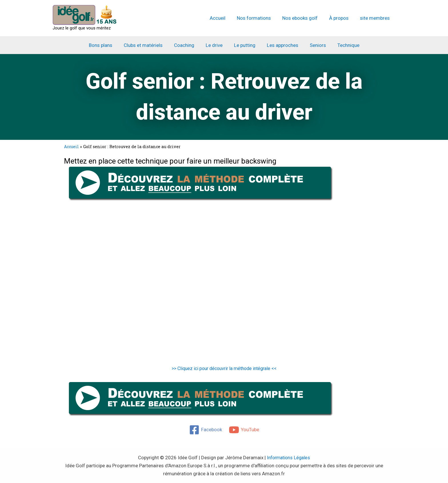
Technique (342, 45)
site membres (376, 18)
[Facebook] (205, 430)
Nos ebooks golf (304, 18)
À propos (341, 18)
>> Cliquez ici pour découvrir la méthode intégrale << (224, 368)
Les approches (280, 45)
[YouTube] (244, 430)
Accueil (225, 18)
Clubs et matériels (147, 45)
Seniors (314, 45)
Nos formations (260, 18)
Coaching (187, 45)
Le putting (244, 45)
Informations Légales (289, 457)
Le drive (215, 45)
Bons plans (107, 45)
